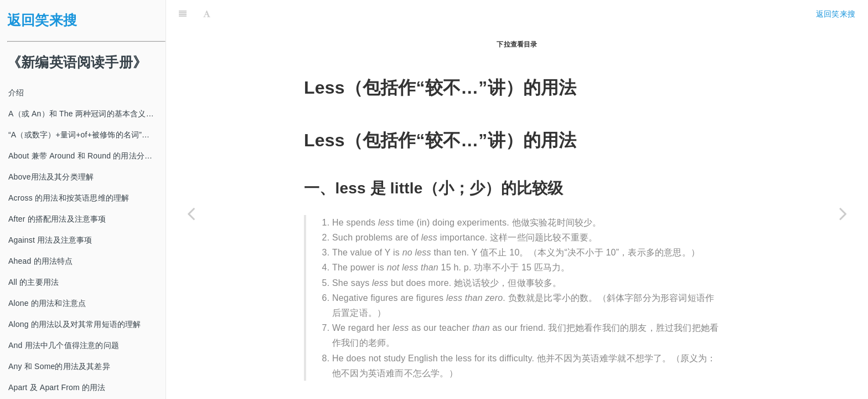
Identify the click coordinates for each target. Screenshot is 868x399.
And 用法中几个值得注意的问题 (64, 345)
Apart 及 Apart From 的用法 (57, 387)
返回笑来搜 (42, 20)
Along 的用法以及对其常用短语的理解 (75, 324)
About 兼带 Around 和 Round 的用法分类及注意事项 (87, 156)
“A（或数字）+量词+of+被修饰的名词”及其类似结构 (87, 135)
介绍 (16, 93)
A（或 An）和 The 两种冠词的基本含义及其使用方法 (87, 114)
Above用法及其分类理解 (51, 177)
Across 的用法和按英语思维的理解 (69, 198)
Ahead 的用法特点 (41, 261)
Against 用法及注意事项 (50, 240)
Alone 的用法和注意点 (47, 303)
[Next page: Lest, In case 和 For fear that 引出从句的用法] (843, 213)
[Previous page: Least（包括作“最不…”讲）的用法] (191, 213)
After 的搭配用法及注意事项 (57, 219)
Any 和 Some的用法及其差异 (59, 366)
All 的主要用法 (33, 282)
